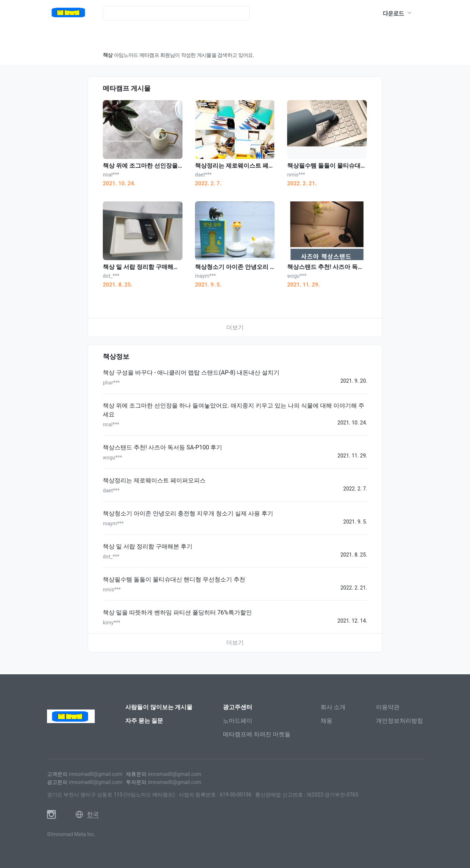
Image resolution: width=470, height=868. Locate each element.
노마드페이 (238, 721)
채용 (326, 721)
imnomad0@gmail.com (95, 774)
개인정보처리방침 (399, 721)
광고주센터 (238, 707)
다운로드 (397, 13)
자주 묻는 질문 (144, 721)
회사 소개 (333, 707)
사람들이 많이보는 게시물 (159, 707)
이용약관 (388, 707)
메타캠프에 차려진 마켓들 (257, 734)
